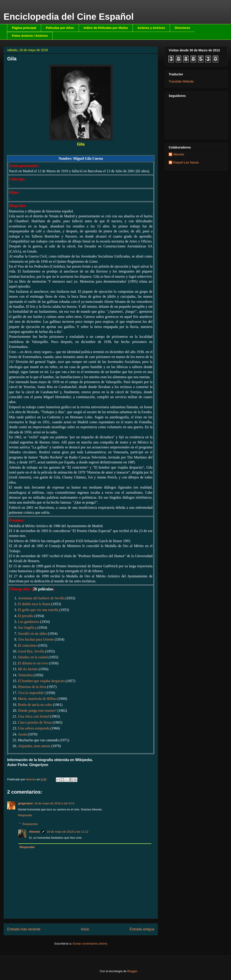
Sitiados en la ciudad (33, 657)
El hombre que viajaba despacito (41, 681)
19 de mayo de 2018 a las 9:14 (54, 803)
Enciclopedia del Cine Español (69, 17)
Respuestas (30, 824)
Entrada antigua (142, 929)
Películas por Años (60, 28)
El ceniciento (27, 645)
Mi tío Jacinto (28, 669)
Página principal (24, 28)
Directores (182, 28)
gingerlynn (25, 803)
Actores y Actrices (151, 28)
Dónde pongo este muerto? (37, 710)
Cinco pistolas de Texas (35, 722)
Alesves (34, 832)
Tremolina (25, 675)
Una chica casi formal (34, 716)
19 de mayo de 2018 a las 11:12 (68, 832)
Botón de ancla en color (35, 705)
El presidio (26, 616)
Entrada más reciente (24, 929)
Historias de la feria (32, 687)
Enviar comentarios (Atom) (90, 944)
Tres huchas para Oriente (36, 639)
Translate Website (181, 81)
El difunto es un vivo (33, 663)
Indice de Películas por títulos (106, 28)
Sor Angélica (27, 628)
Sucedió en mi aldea (32, 634)
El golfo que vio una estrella (38, 610)
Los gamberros (29, 622)
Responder (25, 815)
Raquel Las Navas (186, 162)
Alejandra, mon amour (34, 746)
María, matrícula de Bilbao (37, 699)
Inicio (85, 929)
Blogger (132, 971)
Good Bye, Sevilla (31, 651)
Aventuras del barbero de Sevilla (41, 598)
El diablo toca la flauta (34, 604)
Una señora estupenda (34, 728)
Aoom (22, 734)
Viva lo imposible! (31, 693)
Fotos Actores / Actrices (30, 36)
